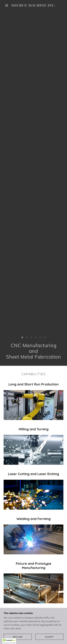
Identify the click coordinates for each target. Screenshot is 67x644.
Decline (18, 637)
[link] (33, 5)
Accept (49, 637)
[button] (7, 5)
